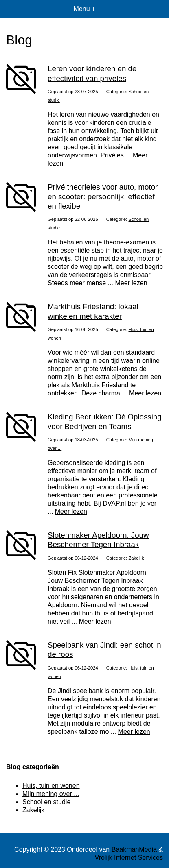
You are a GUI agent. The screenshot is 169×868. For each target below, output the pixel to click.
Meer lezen (131, 283)
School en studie (46, 802)
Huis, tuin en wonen (51, 786)
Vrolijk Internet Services (129, 858)
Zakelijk (136, 558)
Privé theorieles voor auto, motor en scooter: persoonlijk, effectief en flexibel (103, 196)
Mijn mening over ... (51, 794)
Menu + (85, 9)
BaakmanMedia (134, 849)
